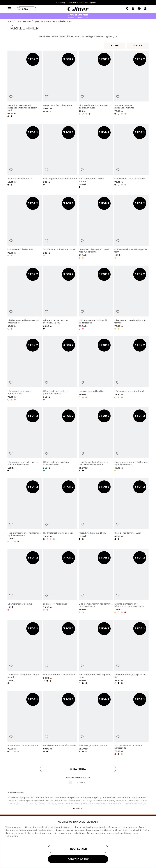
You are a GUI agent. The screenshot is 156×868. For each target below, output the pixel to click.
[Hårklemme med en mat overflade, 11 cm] (60, 298)
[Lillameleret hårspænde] (60, 582)
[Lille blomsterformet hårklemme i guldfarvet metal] (96, 582)
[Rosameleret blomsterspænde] (25, 723)
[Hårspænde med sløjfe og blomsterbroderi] (60, 440)
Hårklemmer (65, 21)
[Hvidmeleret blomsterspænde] (60, 511)
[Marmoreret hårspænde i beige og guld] (25, 652)
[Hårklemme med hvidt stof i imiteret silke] (96, 298)
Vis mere (78, 809)
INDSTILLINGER (78, 849)
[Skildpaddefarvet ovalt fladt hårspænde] (131, 723)
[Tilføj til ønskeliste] (11, 97)
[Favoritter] (141, 9)
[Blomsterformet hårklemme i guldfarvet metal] (96, 84)
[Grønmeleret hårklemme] (25, 227)
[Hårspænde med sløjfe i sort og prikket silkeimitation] (25, 440)
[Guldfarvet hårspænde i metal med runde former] (96, 227)
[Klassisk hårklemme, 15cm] (96, 511)
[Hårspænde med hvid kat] (96, 369)
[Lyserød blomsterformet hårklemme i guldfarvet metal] (131, 582)
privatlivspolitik (120, 833)
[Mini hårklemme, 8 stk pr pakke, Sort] (131, 652)
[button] (135, 9)
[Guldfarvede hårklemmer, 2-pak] (60, 227)
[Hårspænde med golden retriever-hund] (25, 369)
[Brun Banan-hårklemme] (25, 156)
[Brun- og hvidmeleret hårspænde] (60, 156)
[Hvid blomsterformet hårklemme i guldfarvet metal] (131, 440)
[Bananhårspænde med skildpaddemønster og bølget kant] (25, 84)
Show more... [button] (78, 769)
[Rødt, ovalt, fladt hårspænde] (96, 723)
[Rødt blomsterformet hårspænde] (60, 723)
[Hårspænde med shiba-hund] (131, 369)
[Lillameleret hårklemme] (25, 582)
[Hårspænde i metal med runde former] (131, 298)
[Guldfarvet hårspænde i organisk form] (131, 227)
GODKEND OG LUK (78, 859)
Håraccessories (23, 21)
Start (10, 21)
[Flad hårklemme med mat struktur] (96, 156)
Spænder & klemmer (45, 21)
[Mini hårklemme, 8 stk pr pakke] (60, 652)
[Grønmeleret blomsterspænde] (131, 156)
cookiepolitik (11, 836)
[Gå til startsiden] (78, 9)
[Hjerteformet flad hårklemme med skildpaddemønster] (96, 440)
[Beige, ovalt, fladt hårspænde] (60, 84)
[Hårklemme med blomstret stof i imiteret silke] (25, 298)
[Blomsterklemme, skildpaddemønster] (131, 84)
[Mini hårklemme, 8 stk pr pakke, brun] (96, 652)
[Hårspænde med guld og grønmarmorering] (60, 369)
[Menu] (10, 9)
